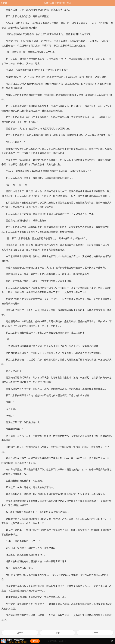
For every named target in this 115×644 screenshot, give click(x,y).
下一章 (95, 633)
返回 (5, 3)
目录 (57, 633)
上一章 (20, 633)
